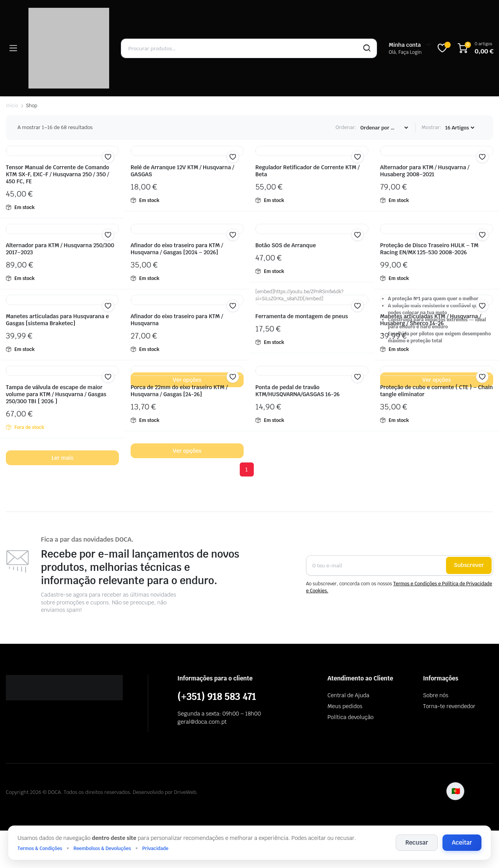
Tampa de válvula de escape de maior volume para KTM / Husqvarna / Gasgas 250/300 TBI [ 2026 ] (56, 394)
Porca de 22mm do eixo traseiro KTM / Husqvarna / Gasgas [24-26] (179, 391)
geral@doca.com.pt (202, 722)
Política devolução (350, 717)
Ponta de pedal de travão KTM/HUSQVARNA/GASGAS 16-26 (297, 391)
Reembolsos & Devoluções (102, 849)
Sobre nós (436, 695)
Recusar (417, 842)
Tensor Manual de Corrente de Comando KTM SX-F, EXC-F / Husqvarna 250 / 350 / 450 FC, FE (58, 174)
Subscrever (469, 565)
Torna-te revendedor (449, 706)
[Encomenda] (384, 128)
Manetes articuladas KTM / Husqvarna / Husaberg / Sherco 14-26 (431, 320)
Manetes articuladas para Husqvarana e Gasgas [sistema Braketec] (57, 320)
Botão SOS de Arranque (286, 245)
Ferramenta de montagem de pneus (302, 316)
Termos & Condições (40, 849)
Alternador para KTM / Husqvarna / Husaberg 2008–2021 (425, 171)
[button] (108, 157)
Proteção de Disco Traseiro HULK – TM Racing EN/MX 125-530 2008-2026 (429, 249)
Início (12, 106)
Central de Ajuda (348, 695)
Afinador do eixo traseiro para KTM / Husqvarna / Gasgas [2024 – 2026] (177, 249)
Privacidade (155, 849)
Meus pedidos (345, 706)
